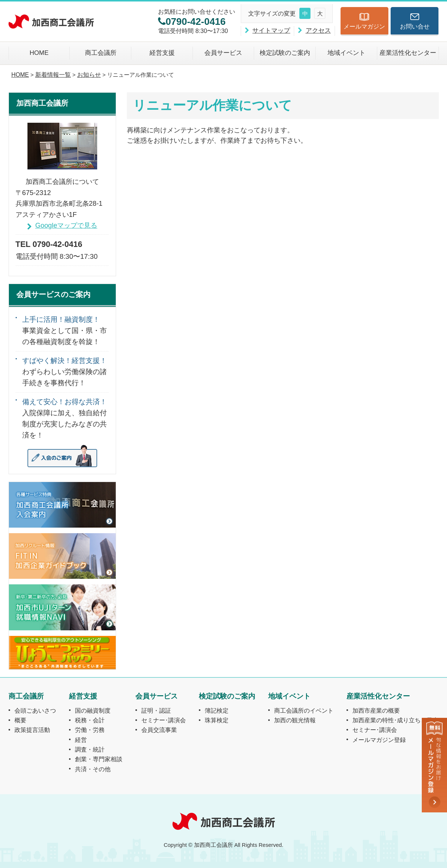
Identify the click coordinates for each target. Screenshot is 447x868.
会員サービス (223, 53)
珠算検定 (217, 720)
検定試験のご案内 (285, 53)
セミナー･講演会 (164, 720)
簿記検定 (217, 710)
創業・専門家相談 (99, 759)
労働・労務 (90, 730)
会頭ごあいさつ (35, 710)
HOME (39, 53)
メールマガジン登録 (379, 740)
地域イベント (346, 53)
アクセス (318, 31)
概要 (20, 720)
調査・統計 (90, 749)
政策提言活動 (32, 730)
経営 (81, 740)
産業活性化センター (408, 53)
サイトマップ (271, 31)
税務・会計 (90, 720)
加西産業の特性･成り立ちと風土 (395, 720)
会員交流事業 (159, 730)
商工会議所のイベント (304, 710)
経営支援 (162, 53)
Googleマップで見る (66, 225)
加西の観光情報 (295, 720)
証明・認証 (156, 710)
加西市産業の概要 (376, 710)
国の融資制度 (93, 710)
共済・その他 (93, 769)
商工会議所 (101, 53)
